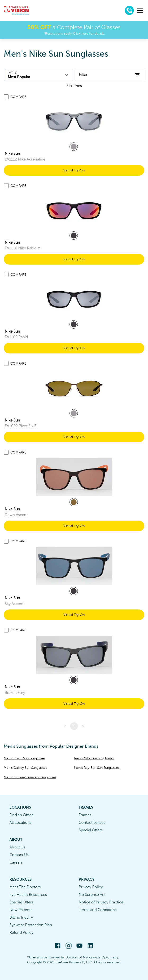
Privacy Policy (91, 887)
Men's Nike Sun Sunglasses (94, 758)
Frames (85, 815)
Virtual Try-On (74, 170)
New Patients (21, 910)
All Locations (20, 823)
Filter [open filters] (110, 75)
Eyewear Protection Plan (31, 925)
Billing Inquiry (21, 917)
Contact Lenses (92, 823)
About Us (17, 847)
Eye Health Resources (28, 895)
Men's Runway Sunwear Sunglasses (30, 777)
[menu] (140, 11)
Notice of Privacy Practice (101, 902)
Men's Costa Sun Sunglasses (25, 758)
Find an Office (22, 815)
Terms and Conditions (98, 910)
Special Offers (91, 830)
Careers (16, 862)
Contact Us (19, 855)
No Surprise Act (92, 895)
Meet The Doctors (25, 887)
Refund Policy (21, 933)
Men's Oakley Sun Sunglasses (25, 768)
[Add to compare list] (6, 97)
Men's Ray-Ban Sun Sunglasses (97, 768)
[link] (74, 122)
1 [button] (74, 726)
